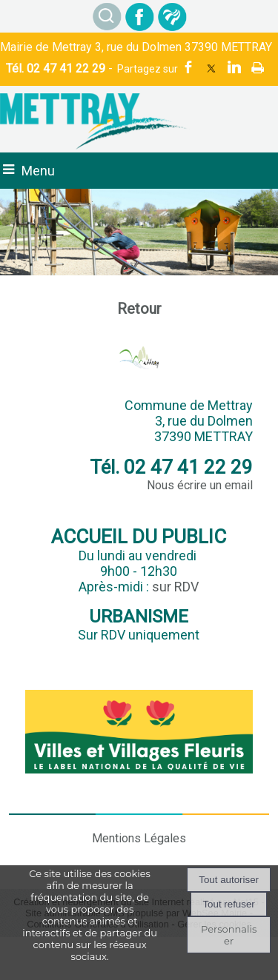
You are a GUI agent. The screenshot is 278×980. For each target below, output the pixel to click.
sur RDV (175, 587)
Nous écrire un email (200, 485)
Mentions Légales (139, 838)
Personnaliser (229, 935)
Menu (38, 171)
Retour (139, 309)
